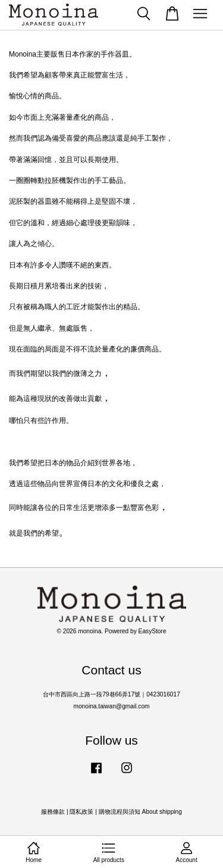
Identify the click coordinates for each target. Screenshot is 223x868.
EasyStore (153, 631)
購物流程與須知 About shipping (140, 812)
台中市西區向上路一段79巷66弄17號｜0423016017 (111, 694)
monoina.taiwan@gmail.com (111, 706)
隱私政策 (81, 812)
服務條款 (53, 812)
